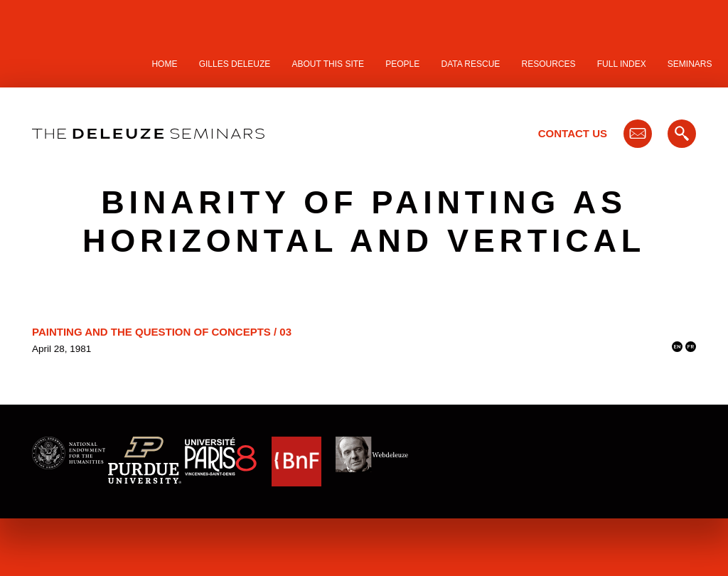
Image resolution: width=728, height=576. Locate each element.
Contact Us (573, 133)
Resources (549, 64)
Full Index (622, 64)
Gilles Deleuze (235, 64)
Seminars (690, 64)
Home (164, 64)
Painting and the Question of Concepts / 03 (162, 332)
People (402, 64)
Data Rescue (470, 64)
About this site (328, 64)
